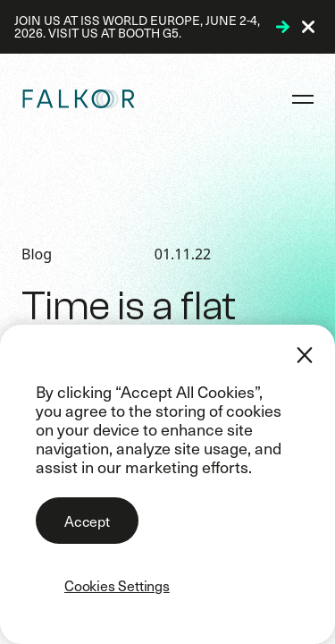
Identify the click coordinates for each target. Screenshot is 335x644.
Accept (87, 521)
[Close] (305, 355)
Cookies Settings (117, 585)
